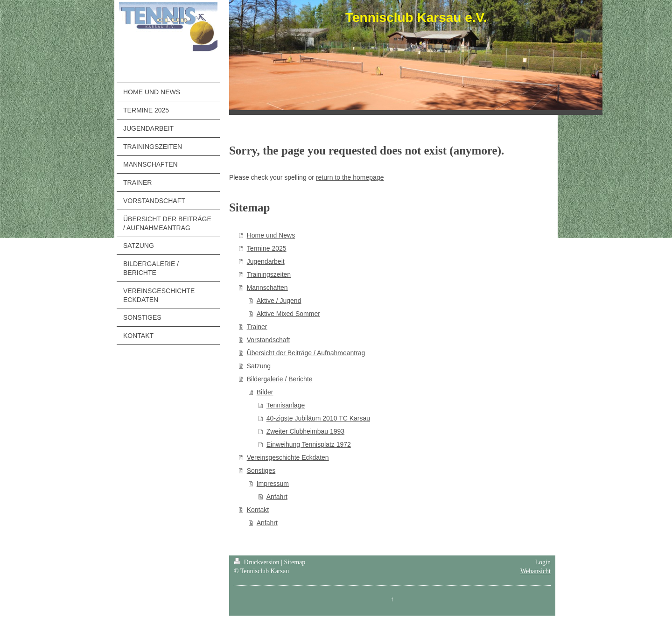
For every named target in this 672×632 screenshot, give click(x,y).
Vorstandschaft (269, 340)
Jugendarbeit (266, 261)
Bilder (265, 392)
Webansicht (535, 571)
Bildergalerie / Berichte (280, 379)
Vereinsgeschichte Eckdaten (288, 457)
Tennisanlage (286, 405)
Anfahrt (277, 497)
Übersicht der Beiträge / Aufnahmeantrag (306, 353)
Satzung (259, 366)
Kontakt (258, 510)
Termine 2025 (267, 248)
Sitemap (294, 562)
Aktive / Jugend (279, 301)
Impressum (273, 484)
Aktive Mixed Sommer (288, 314)
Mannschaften (267, 288)
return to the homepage (350, 177)
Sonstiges (261, 470)
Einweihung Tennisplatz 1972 (309, 444)
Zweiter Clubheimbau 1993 (305, 431)
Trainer (257, 327)
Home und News (271, 235)
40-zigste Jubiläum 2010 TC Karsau (318, 418)
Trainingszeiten (269, 274)
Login (543, 562)
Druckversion (257, 562)
